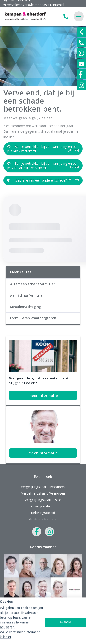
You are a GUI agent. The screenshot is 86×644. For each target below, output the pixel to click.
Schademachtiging (25, 307)
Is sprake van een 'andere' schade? (43, 180)
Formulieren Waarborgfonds (33, 318)
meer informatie (43, 395)
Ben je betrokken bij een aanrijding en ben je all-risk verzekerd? (43, 149)
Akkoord (66, 638)
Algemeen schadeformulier (33, 284)
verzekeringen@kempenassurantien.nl (43, 590)
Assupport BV (34, 611)
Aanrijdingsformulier (27, 295)
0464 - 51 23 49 (43, 584)
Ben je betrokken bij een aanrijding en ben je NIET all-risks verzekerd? (43, 166)
